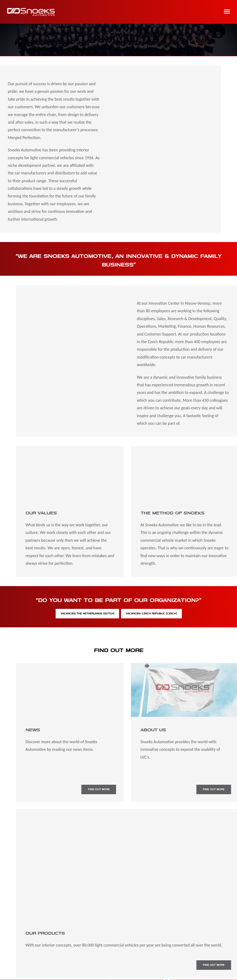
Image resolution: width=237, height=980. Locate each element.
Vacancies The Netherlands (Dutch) (81, 615)
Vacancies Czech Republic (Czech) (159, 615)
